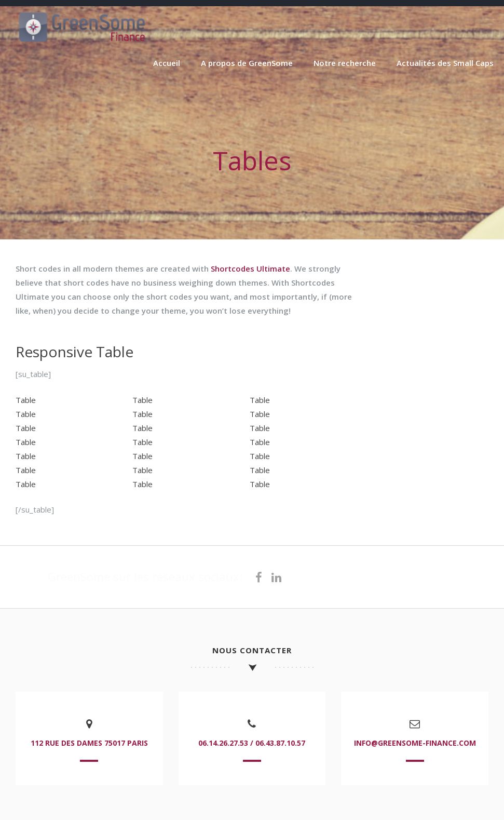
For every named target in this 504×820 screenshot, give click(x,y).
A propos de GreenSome (247, 63)
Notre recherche (345, 63)
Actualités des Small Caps (445, 63)
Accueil (167, 63)
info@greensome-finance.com (415, 743)
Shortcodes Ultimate (250, 268)
